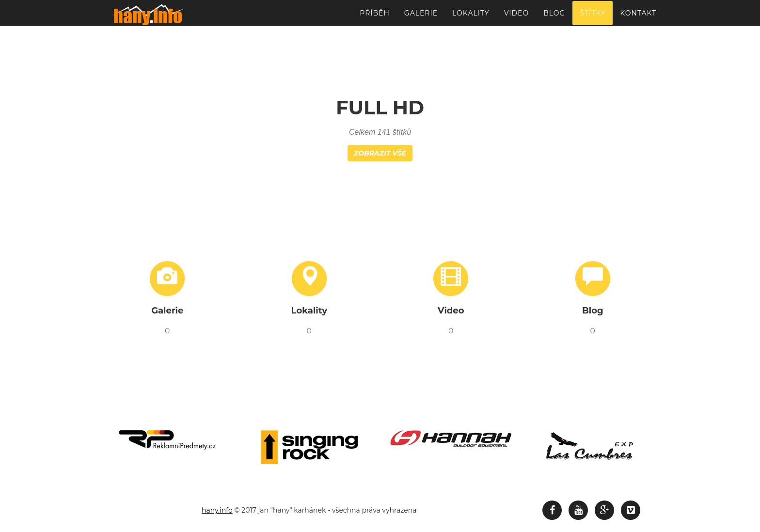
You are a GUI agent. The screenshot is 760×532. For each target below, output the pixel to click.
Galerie (421, 17)
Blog (554, 17)
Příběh (375, 17)
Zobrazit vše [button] (380, 153)
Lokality (471, 17)
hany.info (217, 510)
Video (516, 17)
